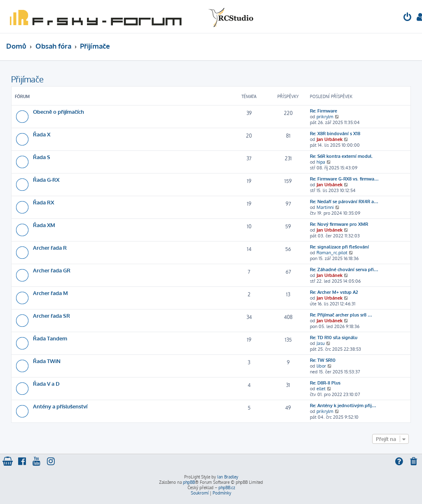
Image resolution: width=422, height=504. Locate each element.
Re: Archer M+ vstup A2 (334, 292)
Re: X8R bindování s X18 (335, 134)
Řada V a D (46, 383)
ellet (321, 389)
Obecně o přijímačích (59, 111)
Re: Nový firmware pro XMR (339, 224)
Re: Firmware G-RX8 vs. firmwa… (344, 179)
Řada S (42, 157)
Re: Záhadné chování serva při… (344, 270)
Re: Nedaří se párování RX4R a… (344, 202)
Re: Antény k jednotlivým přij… (343, 406)
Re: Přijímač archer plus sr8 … (341, 315)
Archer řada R (50, 247)
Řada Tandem (50, 338)
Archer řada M (50, 293)
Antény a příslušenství (60, 406)
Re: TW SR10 (323, 360)
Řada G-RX (46, 179)
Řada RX (43, 202)
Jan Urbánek (329, 139)
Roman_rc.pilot (332, 253)
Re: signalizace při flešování (339, 247)
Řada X (42, 134)
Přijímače (27, 79)
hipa (321, 162)
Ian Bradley (228, 477)
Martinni (325, 207)
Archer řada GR (52, 270)
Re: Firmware (324, 111)
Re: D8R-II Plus (325, 383)
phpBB (189, 482)
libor (321, 366)
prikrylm (325, 117)
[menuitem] (408, 18)
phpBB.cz (227, 488)
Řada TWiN (47, 361)
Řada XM (44, 225)
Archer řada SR (52, 315)
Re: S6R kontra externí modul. (341, 156)
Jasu (321, 343)
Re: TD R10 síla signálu (334, 338)
